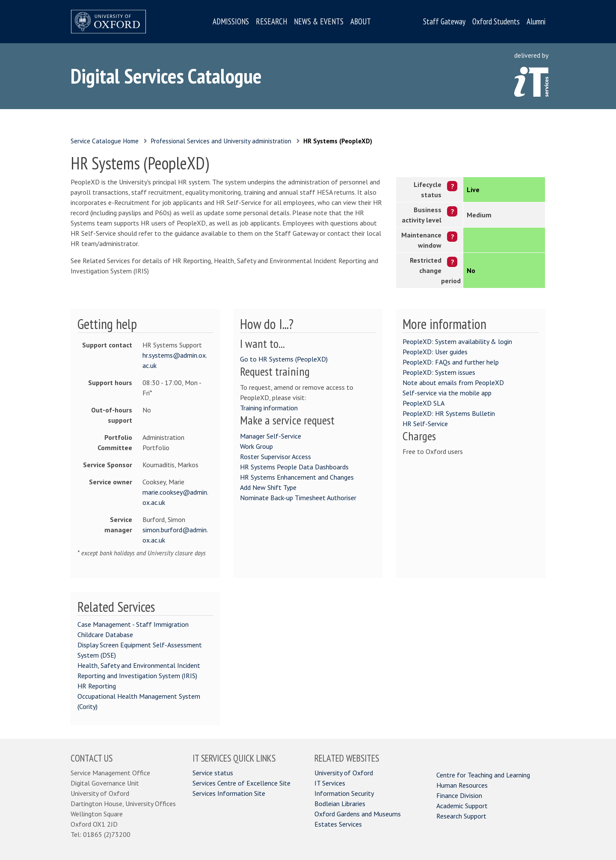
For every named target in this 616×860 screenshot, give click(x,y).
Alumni (536, 21)
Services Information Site (229, 793)
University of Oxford (344, 773)
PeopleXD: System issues (439, 372)
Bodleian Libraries (340, 804)
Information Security (344, 793)
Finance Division (459, 795)
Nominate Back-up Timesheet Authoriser (298, 498)
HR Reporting (97, 686)
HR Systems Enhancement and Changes (297, 477)
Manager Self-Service (271, 436)
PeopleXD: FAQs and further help (451, 362)
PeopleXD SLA (423, 403)
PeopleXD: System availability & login (457, 341)
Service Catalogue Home (105, 141)
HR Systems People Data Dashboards (294, 467)
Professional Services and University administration (221, 141)
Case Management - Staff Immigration (133, 624)
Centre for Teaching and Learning (483, 775)
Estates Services (338, 824)
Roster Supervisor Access (275, 457)
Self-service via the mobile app (447, 393)
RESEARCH (271, 21)
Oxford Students (496, 21)
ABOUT (361, 21)
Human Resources (462, 785)
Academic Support (462, 806)
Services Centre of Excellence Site (241, 783)
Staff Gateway (444, 21)
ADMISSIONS (231, 21)
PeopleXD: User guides (435, 352)
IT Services (330, 783)
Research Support (461, 816)
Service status (213, 773)
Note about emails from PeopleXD (453, 383)
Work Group (256, 446)
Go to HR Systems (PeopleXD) (284, 359)
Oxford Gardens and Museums (358, 814)
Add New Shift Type (268, 487)
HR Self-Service (425, 424)
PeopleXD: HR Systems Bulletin (449, 413)
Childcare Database (105, 635)
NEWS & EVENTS (319, 21)
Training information (269, 408)
